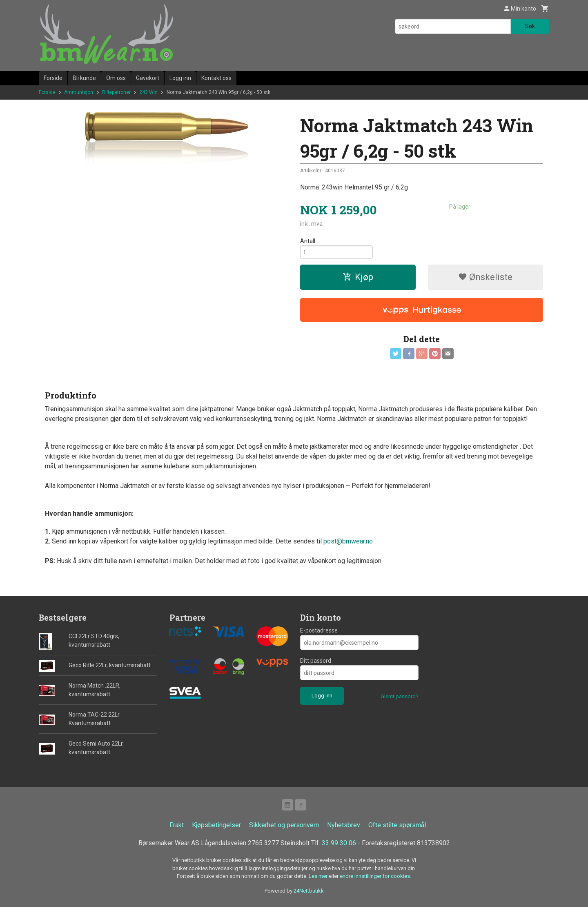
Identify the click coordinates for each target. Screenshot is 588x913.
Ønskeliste (485, 279)
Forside (53, 78)
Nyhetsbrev (344, 831)
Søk (530, 26)
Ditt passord (316, 665)
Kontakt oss (216, 78)
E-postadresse (319, 635)
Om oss (116, 78)
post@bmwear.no (348, 546)
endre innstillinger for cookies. (375, 882)
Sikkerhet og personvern (284, 831)
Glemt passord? (400, 701)
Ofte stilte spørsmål (397, 831)
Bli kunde (84, 78)
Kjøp (358, 279)
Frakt (177, 831)
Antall (308, 241)
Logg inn (180, 78)
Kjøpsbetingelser (216, 831)
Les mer (319, 882)
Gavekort (148, 78)
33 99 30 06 (339, 849)
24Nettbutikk (309, 896)
